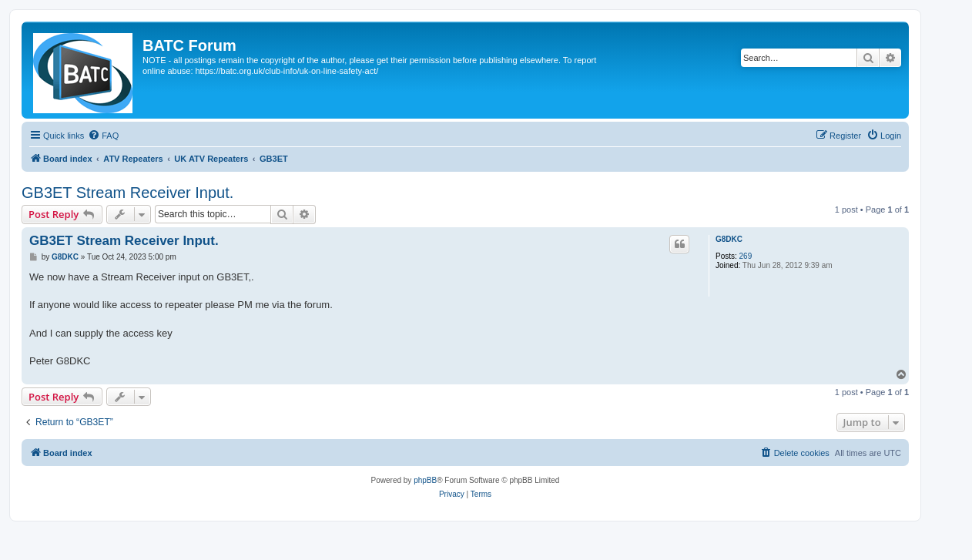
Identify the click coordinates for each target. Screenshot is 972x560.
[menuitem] (103, 136)
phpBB (425, 480)
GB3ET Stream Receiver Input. (127, 193)
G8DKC (729, 239)
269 (746, 256)
